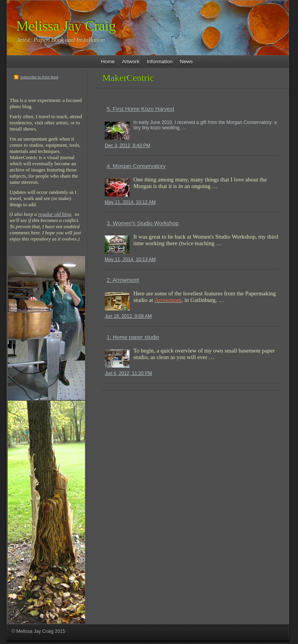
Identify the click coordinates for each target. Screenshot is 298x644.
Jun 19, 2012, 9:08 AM (128, 316)
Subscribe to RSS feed (39, 77)
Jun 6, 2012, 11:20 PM (128, 373)
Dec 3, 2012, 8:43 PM (128, 146)
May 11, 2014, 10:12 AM (130, 202)
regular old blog (55, 214)
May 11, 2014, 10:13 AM (130, 259)
